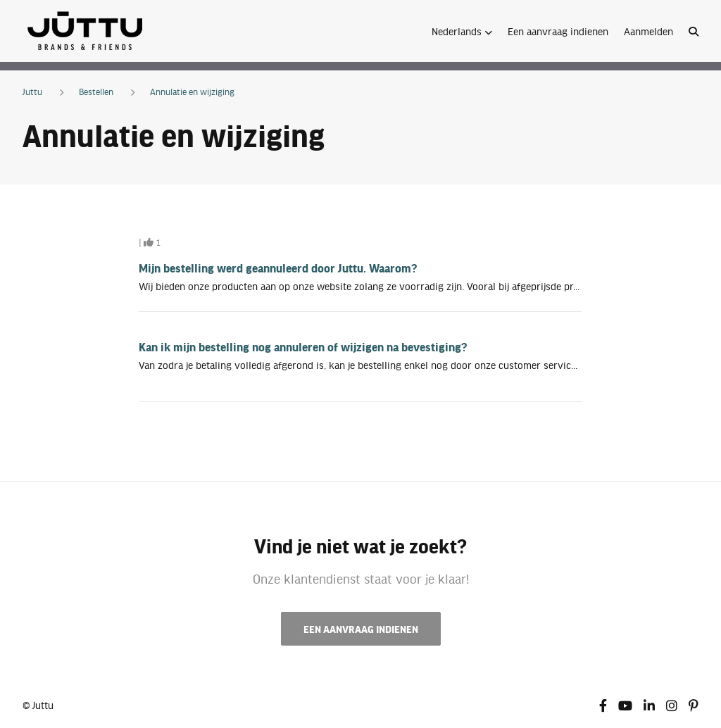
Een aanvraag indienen (558, 31)
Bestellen (96, 92)
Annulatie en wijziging (192, 92)
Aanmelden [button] (648, 31)
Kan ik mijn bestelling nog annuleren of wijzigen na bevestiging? (303, 346)
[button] (462, 31)
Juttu (32, 92)
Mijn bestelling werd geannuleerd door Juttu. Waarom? (278, 268)
